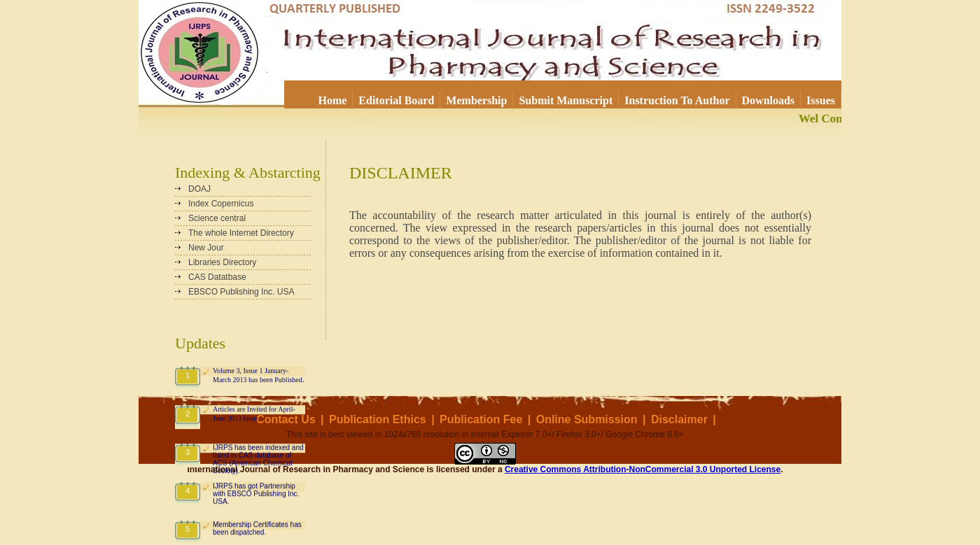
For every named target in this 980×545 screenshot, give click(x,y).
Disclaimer (679, 419)
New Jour (206, 248)
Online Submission (587, 419)
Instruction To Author (677, 100)
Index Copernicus (221, 204)
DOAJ (199, 189)
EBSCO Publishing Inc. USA (241, 292)
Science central (217, 218)
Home (332, 100)
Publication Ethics (378, 419)
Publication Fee (481, 419)
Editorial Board (396, 100)
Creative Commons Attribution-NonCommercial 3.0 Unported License (643, 469)
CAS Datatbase (217, 277)
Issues (821, 100)
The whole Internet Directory (241, 233)
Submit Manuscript (566, 100)
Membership (476, 100)
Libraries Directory (222, 262)
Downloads (769, 100)
